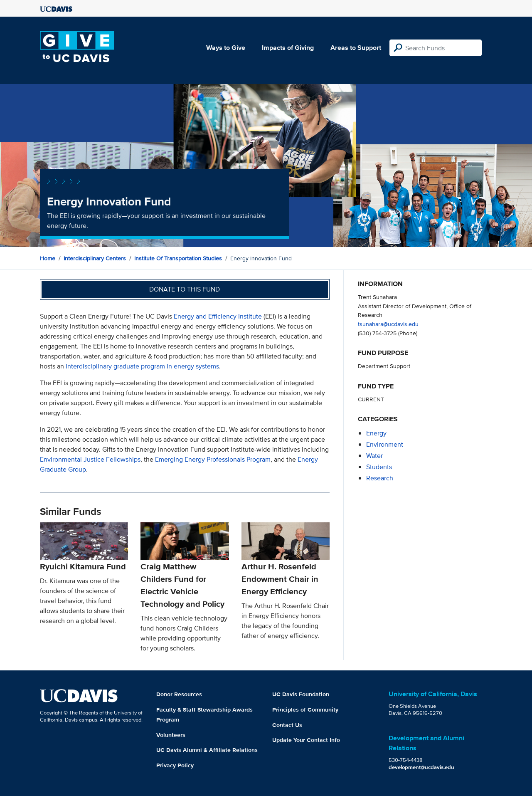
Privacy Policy (175, 765)
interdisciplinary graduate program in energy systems (142, 366)
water (374, 456)
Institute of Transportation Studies (178, 258)
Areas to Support (356, 48)
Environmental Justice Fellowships (90, 459)
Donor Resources (179, 694)
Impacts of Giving (288, 48)
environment (385, 444)
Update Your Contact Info (306, 740)
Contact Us (287, 725)
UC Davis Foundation (301, 694)
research (380, 478)
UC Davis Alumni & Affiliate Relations (207, 750)
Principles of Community (305, 709)
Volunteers (171, 735)
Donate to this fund (185, 289)
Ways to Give (226, 48)
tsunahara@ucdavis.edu (388, 324)
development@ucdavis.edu (421, 767)
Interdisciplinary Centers (95, 258)
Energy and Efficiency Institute (218, 316)
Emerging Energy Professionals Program (213, 459)
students (379, 467)
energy (376, 433)
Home (48, 258)
